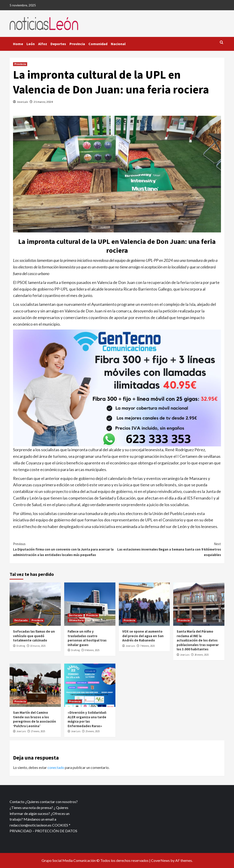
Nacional (118, 44)
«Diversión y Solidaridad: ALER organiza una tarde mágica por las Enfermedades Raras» (87, 719)
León (31, 44)
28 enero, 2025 (202, 655)
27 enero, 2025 (38, 731)
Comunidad (98, 44)
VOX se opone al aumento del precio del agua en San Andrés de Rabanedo (143, 636)
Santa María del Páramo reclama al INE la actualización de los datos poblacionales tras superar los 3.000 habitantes (198, 640)
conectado (56, 767)
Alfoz (43, 44)
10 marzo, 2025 (38, 646)
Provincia (77, 44)
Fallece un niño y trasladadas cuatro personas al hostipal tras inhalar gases (87, 638)
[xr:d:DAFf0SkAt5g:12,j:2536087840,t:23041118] (117, 387)
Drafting (21, 646)
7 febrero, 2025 (147, 646)
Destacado (21, 620)
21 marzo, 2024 (43, 102)
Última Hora (76, 620)
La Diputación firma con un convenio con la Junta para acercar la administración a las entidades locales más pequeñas (65, 549)
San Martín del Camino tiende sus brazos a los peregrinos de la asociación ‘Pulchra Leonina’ (35, 719)
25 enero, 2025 (93, 731)
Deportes (58, 44)
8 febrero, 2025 (92, 650)
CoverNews (160, 860)
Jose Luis (23, 102)
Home (18, 44)
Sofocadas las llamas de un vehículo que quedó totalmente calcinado (34, 636)
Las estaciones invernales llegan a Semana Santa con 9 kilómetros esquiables (169, 549)
